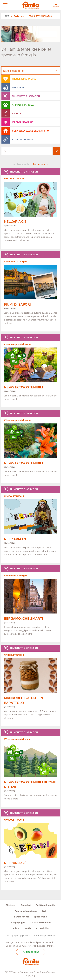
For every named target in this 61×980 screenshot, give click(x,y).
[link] (31, 208)
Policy (16, 928)
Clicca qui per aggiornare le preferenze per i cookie (30, 936)
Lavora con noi (21, 917)
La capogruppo (17, 923)
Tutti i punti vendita (46, 905)
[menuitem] (31, 79)
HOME (6, 16)
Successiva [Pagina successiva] (40, 164)
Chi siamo (10, 905)
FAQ (44, 911)
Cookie (27, 928)
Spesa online (40, 917)
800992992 (30, 952)
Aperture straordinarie (26, 911)
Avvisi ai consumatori (41, 923)
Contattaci (26, 905)
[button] (5, 5)
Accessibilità (42, 928)
